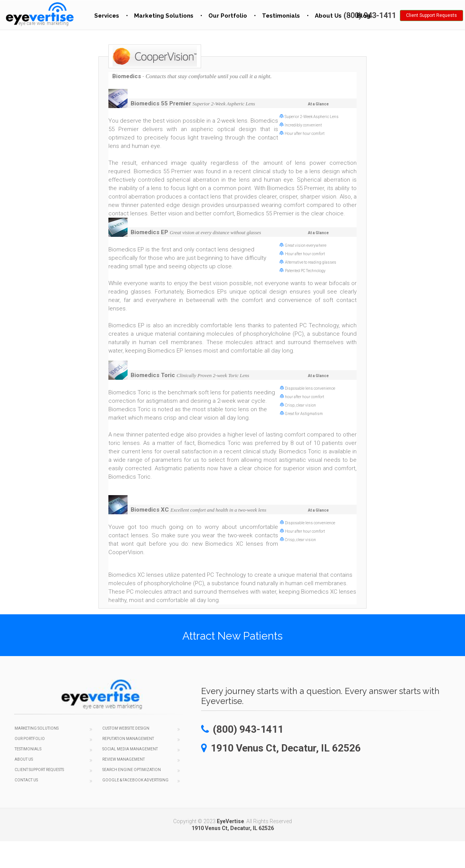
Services (107, 16)
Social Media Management (130, 749)
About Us (328, 16)
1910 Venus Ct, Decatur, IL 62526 (233, 828)
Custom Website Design (126, 728)
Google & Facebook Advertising (135, 780)
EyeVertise (230, 821)
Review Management (124, 759)
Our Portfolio (228, 16)
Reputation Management (128, 739)
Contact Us (26, 780)
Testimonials (281, 16)
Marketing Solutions (164, 16)
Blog (363, 16)
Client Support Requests (431, 15)
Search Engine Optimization (132, 770)
